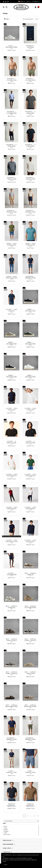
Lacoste (12, 312)
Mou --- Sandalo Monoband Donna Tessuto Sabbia (30, 706)
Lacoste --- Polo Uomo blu (12, 310)
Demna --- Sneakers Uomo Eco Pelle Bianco (30, 377)
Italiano (22, 1)
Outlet (6, 833)
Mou (30, 576)
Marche (6, 830)
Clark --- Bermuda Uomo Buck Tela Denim (30, 772)
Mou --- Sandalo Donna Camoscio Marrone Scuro (12, 673)
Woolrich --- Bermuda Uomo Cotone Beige (12, 212)
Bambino (6, 831)
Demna (30, 312)
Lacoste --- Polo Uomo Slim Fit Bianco (30, 509)
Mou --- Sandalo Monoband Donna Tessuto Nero (12, 706)
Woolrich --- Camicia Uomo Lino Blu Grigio (12, 179)
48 (37, 19)
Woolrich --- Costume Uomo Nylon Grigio (12, 80)
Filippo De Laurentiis (12, 806)
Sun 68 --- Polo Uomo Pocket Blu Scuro (12, 278)
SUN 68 (12, 246)
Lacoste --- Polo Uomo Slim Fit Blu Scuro (12, 542)
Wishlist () (36, 1)
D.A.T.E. (12, 48)
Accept (5, 864)
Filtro (7, 19)
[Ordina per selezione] (28, 19)
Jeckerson (30, 279)
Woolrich (30, 48)
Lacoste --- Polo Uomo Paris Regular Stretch (12, 410)
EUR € (29, 1)
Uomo (6, 826)
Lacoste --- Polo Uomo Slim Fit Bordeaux (12, 509)
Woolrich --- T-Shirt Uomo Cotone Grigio (30, 113)
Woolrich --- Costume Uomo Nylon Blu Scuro (12, 113)
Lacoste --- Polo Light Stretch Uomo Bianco (12, 476)
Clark (12, 774)
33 (34, 816)
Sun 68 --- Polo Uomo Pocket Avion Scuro (30, 245)
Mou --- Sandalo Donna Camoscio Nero (30, 640)
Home (4, 823)
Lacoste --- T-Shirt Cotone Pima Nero (30, 443)
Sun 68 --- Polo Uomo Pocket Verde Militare (12, 245)
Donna (6, 828)
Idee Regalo (7, 834)
